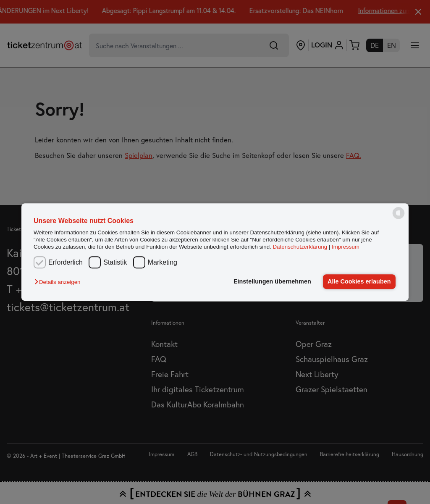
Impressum (346, 247)
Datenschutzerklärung (300, 247)
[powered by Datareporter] (399, 219)
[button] (59, 282)
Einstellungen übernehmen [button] (272, 281)
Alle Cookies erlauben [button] (359, 281)
